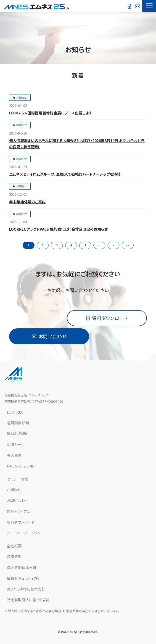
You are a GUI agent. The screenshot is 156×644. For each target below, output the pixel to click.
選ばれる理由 (18, 433)
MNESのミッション (21, 466)
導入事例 (14, 455)
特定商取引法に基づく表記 (28, 600)
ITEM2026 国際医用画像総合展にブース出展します (51, 113)
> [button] (113, 245)
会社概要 (14, 546)
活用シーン (16, 444)
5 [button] (85, 245)
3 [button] (57, 245)
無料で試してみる (138, 7)
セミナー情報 (17, 479)
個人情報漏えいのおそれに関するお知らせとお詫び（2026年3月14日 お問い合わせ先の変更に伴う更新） (77, 144)
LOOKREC (15, 412)
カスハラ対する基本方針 (26, 589)
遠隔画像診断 (18, 423)
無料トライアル (19, 511)
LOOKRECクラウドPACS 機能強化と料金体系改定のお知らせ (58, 229)
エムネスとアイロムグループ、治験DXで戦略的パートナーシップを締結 (65, 174)
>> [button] (128, 245)
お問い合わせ (125, 4)
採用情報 (14, 557)
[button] (149, 6)
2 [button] (43, 245)
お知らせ (22, 97)
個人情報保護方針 (22, 567)
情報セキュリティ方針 (24, 578)
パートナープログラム (24, 533)
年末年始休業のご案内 (27, 202)
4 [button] (71, 245)
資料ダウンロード (130, 7)
